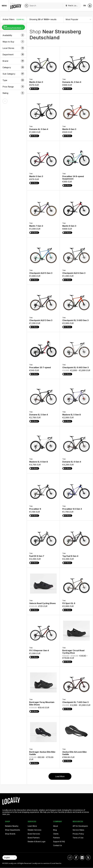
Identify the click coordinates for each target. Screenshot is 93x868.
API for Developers (80, 826)
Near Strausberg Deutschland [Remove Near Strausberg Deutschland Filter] (13, 27)
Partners (56, 838)
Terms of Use (78, 838)
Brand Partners (34, 838)
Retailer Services (35, 830)
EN (85, 6)
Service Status (78, 830)
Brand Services (34, 834)
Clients (56, 834)
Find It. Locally (73, 6)
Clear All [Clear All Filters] (20, 19)
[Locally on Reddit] (70, 858)
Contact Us (58, 845)
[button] (13, 35)
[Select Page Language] (10, 858)
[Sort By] (78, 19)
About (56, 826)
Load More (60, 776)
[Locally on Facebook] (76, 858)
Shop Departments (13, 830)
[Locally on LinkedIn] (82, 858)
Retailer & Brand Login (37, 842)
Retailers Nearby (12, 826)
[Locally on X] (88, 858)
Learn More (32, 826)
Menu (4, 6)
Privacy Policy (78, 834)
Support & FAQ (59, 842)
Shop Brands (10, 834)
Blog (55, 830)
